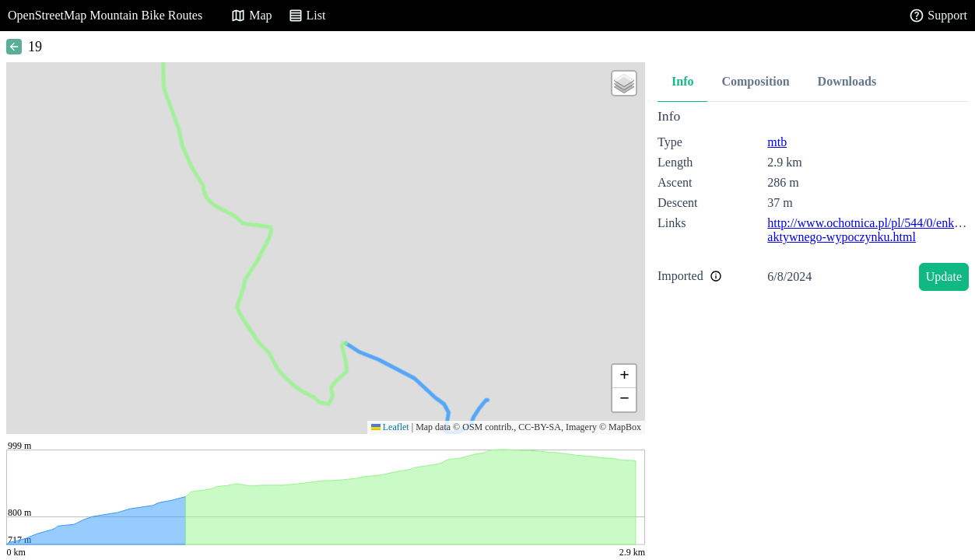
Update (944, 276)
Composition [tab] (755, 81)
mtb (777, 142)
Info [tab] (682, 81)
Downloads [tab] (847, 81)
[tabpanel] (813, 203)
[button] (624, 83)
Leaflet (390, 427)
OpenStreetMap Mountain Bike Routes (105, 15)
